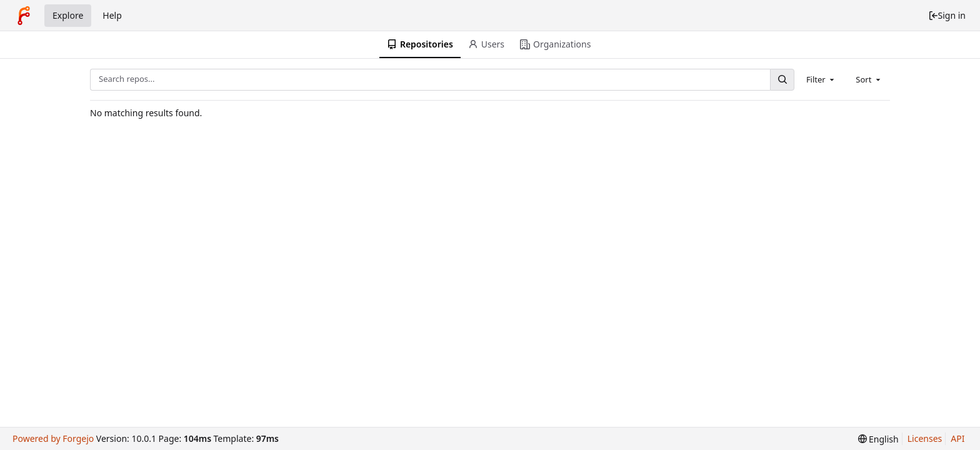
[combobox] (821, 79)
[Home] (24, 16)
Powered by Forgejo (53, 438)
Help (112, 15)
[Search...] (782, 80)
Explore (68, 15)
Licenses (925, 438)
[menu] (878, 439)
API (957, 438)
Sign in (947, 15)
